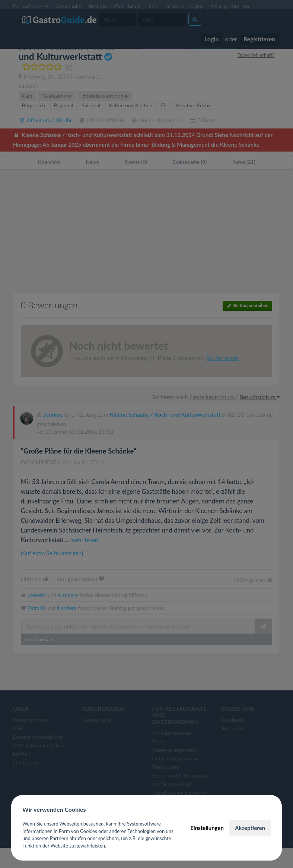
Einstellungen (207, 828)
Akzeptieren (250, 828)
